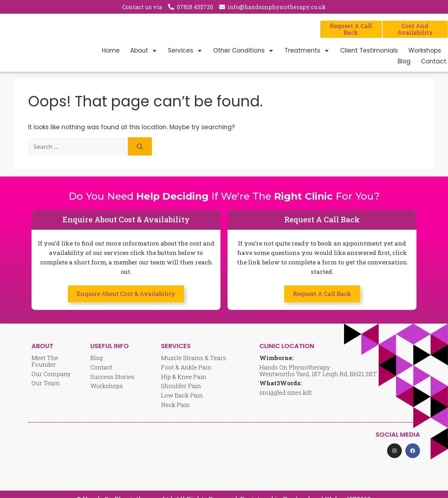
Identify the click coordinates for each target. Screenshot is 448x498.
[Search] (140, 147)
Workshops (425, 50)
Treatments (307, 50)
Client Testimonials (369, 50)
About (144, 50)
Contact (434, 61)
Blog (404, 61)
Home (111, 50)
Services (185, 50)
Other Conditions (244, 50)
